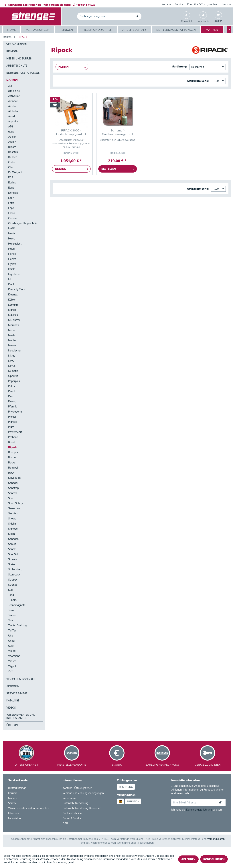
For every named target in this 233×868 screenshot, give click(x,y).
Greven (12, 218)
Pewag (12, 401)
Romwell (13, 468)
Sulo (11, 590)
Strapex (13, 580)
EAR (11, 177)
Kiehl (11, 284)
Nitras (12, 356)
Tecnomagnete (17, 605)
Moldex (12, 335)
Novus (12, 366)
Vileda (12, 651)
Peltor (12, 386)
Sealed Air (14, 508)
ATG (11, 127)
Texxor (12, 615)
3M (10, 86)
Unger (12, 641)
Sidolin (12, 524)
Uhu (11, 636)
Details (72, 168)
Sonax (12, 549)
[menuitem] (166, 4)
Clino (11, 167)
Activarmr (14, 96)
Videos (11, 708)
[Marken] (212, 30)
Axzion (12, 142)
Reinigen (12, 51)
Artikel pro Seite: (198, 81)
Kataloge (13, 701)
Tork (11, 620)
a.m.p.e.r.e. (14, 91)
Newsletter (15, 818)
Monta (12, 340)
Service (179, 4)
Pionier (12, 417)
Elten (11, 198)
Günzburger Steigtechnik (23, 223)
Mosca (12, 345)
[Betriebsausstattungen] (176, 30)
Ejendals (13, 193)
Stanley (13, 559)
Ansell (12, 116)
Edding (12, 183)
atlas (11, 132)
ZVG (11, 671)
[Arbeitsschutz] (135, 30)
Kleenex (13, 295)
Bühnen (13, 157)
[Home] (12, 30)
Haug (11, 249)
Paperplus (14, 381)
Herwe (12, 259)
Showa (12, 519)
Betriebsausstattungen (23, 73)
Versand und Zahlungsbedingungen (83, 793)
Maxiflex (13, 315)
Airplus (12, 106)
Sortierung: (179, 67)
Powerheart (15, 432)
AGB (65, 823)
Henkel (12, 254)
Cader (12, 162)
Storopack (14, 575)
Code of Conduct (73, 818)
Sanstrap (13, 488)
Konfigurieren (214, 859)
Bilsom (12, 147)
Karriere (166, 4)
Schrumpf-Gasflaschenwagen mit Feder (118, 132)
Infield (12, 269)
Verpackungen (17, 44)
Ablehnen (188, 859)
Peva (11, 396)
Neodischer (15, 351)
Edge (11, 188)
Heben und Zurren (19, 59)
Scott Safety (15, 503)
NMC (11, 361)
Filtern (64, 67)
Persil (11, 391)
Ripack (12, 447)
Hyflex (12, 264)
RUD (11, 473)
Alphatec (13, 111)
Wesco (12, 661)
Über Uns (13, 725)
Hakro (12, 239)
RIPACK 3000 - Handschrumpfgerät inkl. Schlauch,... (71, 132)
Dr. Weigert (15, 172)
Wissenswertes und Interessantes (21, 716)
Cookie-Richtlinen (73, 813)
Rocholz (13, 457)
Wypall (12, 666)
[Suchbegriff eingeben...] (109, 16)
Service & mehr (17, 693)
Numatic (13, 371)
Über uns (226, 4)
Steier (12, 564)
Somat (12, 544)
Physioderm (15, 412)
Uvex (11, 646)
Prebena (13, 437)
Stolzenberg (15, 569)
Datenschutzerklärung (75, 803)
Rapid (12, 442)
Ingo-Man (14, 274)
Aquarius (13, 121)
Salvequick (14, 478)
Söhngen (13, 539)
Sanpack (13, 483)
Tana (11, 595)
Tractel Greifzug (17, 625)
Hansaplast (15, 244)
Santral (12, 493)
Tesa (11, 610)
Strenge (13, 585)
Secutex (13, 513)
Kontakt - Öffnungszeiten (202, 4)
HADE (12, 228)
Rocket (12, 463)
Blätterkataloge (17, 788)
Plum (11, 427)
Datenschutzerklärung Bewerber (82, 808)
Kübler (12, 300)
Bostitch (13, 152)
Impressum (69, 798)
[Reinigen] (67, 30)
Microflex (13, 325)
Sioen (11, 534)
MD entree (14, 320)
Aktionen (13, 686)
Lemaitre (13, 305)
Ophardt (13, 376)
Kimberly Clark (17, 289)
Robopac (13, 452)
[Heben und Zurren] (98, 30)
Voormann (14, 656)
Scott (11, 498)
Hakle (12, 233)
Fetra (11, 203)
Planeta (13, 422)
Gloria (12, 213)
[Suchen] (138, 16)
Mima (11, 330)
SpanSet (13, 554)
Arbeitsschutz (17, 66)
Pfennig (13, 407)
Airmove (13, 101)
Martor (12, 310)
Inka (11, 279)
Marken (12, 80)
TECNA (12, 600)
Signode (13, 529)
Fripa (11, 208)
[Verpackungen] (38, 30)
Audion (12, 137)
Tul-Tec (12, 631)
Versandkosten (216, 839)
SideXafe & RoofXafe (21, 679)
